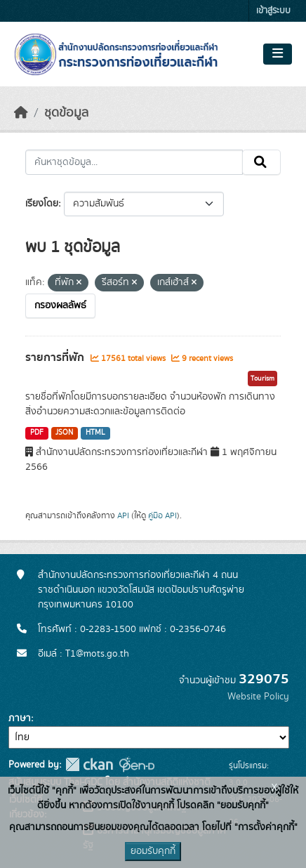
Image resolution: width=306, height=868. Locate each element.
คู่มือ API (162, 515)
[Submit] (261, 162)
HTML (95, 433)
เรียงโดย (42, 204)
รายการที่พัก (56, 357)
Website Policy (258, 697)
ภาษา (20, 718)
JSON (64, 433)
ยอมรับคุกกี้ (153, 851)
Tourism (262, 379)
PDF (37, 433)
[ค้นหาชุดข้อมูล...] (134, 162)
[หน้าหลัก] (21, 113)
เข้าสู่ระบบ (273, 11)
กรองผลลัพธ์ (60, 305)
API (123, 515)
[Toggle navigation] (278, 54)
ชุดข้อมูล (66, 113)
